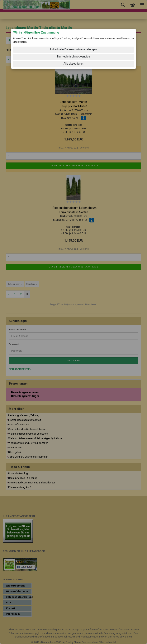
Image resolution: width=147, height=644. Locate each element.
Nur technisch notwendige (74, 57)
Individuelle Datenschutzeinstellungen (73, 49)
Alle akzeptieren (73, 64)
